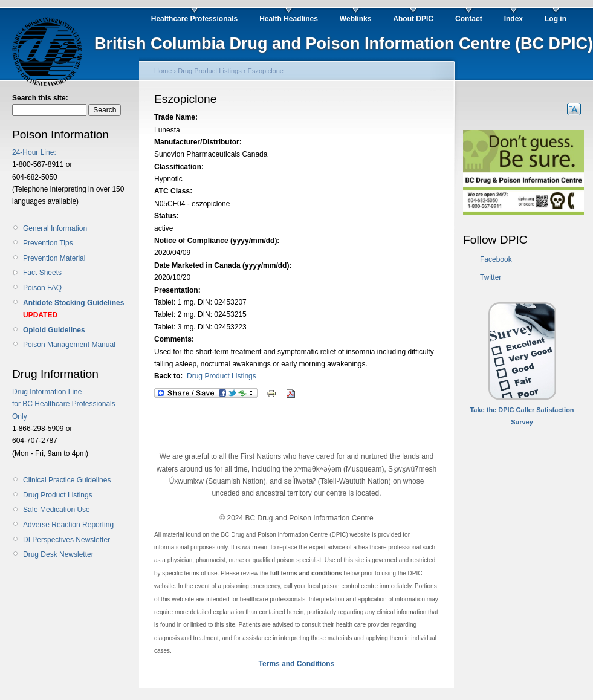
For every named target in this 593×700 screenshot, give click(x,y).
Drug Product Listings (58, 495)
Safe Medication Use (57, 510)
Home (163, 71)
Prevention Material (54, 258)
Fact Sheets (42, 273)
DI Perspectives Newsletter (66, 540)
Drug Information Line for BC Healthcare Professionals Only (64, 404)
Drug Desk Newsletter (58, 554)
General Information (55, 228)
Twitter (491, 277)
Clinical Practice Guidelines (67, 480)
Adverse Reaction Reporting (68, 525)
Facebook (496, 259)
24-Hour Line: (34, 152)
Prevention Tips (48, 243)
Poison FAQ (42, 288)
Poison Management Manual (69, 345)
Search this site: (40, 98)
